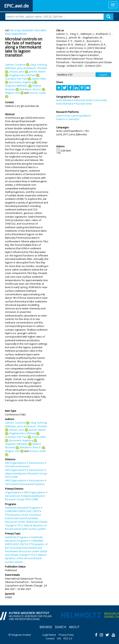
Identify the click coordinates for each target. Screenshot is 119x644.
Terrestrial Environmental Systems (25, 484)
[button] (58, 151)
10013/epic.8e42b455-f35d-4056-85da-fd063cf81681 (26, 32)
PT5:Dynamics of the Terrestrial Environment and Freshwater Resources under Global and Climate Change (26, 520)
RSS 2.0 (68, 638)
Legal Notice (49, 635)
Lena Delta (101, 100)
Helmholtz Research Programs (23, 508)
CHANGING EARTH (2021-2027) (22, 511)
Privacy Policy (66, 635)
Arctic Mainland (65, 100)
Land (59, 116)
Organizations (13, 492)
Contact (50, 638)
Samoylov (74, 119)
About (74, 627)
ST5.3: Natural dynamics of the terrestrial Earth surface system (26, 527)
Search (61, 627)
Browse (46, 627)
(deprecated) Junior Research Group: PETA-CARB (25, 498)
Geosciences (37, 463)
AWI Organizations (16, 463)
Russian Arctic (84, 100)
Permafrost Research (17, 466)
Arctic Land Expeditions (78, 116)
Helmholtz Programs (17, 537)
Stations (61, 119)
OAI (59, 638)
